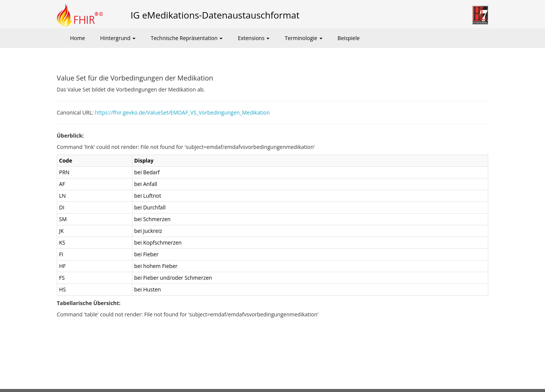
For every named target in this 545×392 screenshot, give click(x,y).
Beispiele (349, 38)
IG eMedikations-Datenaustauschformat (215, 15)
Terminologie (303, 38)
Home (78, 38)
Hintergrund (118, 38)
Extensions (254, 38)
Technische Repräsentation (187, 38)
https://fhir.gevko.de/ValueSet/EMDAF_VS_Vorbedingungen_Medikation (182, 112)
